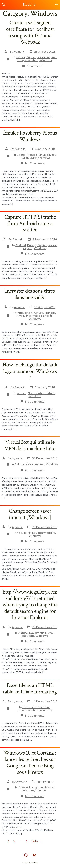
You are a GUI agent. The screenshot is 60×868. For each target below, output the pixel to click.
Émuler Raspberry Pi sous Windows (30, 136)
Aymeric (19, 52)
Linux (42, 155)
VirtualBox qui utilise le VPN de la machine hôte (30, 445)
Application (25, 313)
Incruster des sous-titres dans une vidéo (30, 294)
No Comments (35, 163)
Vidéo (49, 316)
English (31, 57)
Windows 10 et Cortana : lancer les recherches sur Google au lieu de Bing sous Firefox (30, 762)
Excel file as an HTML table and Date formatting (30, 688)
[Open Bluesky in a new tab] (34, 855)
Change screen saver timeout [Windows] (30, 514)
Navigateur (37, 633)
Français (32, 155)
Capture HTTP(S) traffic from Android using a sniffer (30, 223)
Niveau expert (47, 57)
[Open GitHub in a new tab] (26, 855)
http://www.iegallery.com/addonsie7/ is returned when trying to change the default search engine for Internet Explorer (30, 605)
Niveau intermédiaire (30, 316)
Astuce (20, 57)
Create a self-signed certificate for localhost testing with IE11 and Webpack (30, 32)
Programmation (28, 60)
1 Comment (35, 66)
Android (21, 245)
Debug (21, 155)
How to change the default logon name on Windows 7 (30, 371)
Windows (46, 60)
